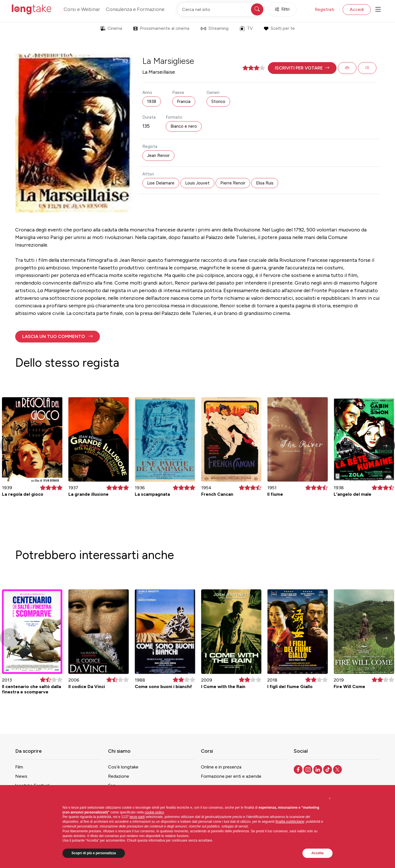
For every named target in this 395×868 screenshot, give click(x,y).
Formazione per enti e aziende (231, 776)
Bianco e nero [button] (184, 126)
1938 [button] (152, 102)
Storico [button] (218, 102)
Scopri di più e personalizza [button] (94, 853)
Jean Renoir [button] (158, 155)
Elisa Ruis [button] (265, 183)
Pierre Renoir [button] (233, 183)
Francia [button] (184, 102)
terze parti (137, 817)
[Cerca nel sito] (221, 9)
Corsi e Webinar (82, 9)
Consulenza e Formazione (135, 9)
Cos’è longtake (123, 767)
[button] (302, 68)
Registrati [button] (325, 9)
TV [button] (246, 28)
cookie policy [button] (154, 812)
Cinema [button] (111, 28)
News (21, 776)
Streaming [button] (215, 28)
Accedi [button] (357, 9)
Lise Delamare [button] (161, 183)
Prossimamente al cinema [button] (161, 28)
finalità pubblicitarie (290, 822)
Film (19, 767)
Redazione (119, 776)
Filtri (282, 9)
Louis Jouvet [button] (197, 183)
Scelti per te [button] (279, 28)
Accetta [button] (317, 853)
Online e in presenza (221, 767)
